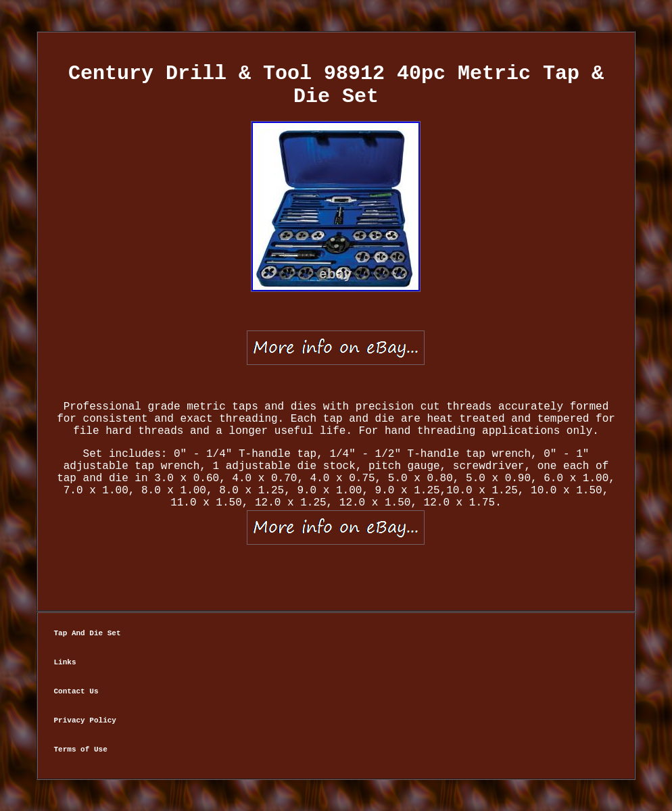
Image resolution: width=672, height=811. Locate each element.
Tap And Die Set (88, 633)
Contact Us (76, 691)
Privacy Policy (85, 720)
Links (65, 662)
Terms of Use (81, 749)
